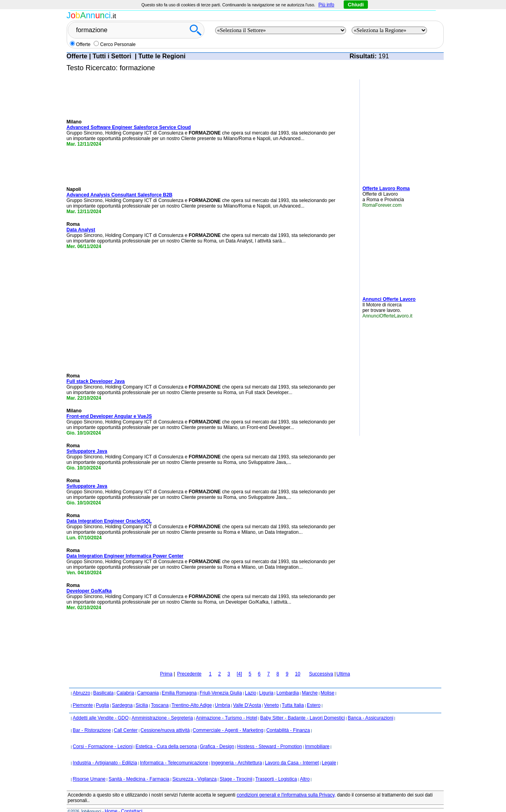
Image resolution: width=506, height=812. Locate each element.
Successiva (321, 663)
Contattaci (132, 800)
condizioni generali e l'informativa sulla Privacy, (286, 784)
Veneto (271, 695)
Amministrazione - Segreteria (162, 707)
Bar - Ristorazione (92, 720)
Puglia (102, 695)
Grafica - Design (217, 736)
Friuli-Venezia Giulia (221, 682)
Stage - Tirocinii (236, 768)
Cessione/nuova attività (165, 720)
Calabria (125, 682)
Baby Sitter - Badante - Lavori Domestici (303, 707)
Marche (310, 682)
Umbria (222, 695)
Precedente (189, 663)
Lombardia (288, 682)
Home (111, 800)
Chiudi (356, 5)
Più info (326, 5)
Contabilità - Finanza (288, 720)
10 (297, 663)
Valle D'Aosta (247, 695)
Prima (166, 663)
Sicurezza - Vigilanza (194, 768)
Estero (314, 695)
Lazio (251, 682)
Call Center (126, 720)
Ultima (343, 663)
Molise (328, 682)
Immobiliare (317, 736)
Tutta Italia (293, 695)
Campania (148, 682)
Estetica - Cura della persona (166, 736)
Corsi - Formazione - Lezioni (103, 736)
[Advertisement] (386, 129)
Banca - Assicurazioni (370, 707)
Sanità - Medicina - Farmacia (139, 768)
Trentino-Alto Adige (192, 695)
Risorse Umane (89, 768)
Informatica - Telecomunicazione (174, 752)
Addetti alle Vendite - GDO (101, 707)
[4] (239, 663)
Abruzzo (81, 682)
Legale (329, 752)
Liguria (266, 682)
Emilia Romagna (179, 682)
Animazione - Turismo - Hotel (227, 707)
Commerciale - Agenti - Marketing (228, 720)
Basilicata (103, 682)
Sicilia (141, 695)
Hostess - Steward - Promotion (270, 736)
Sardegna (122, 695)
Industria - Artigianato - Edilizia (105, 752)
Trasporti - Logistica (276, 768)
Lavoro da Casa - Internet (292, 752)
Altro (305, 768)
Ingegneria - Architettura (237, 752)
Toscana (160, 695)
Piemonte (83, 695)
